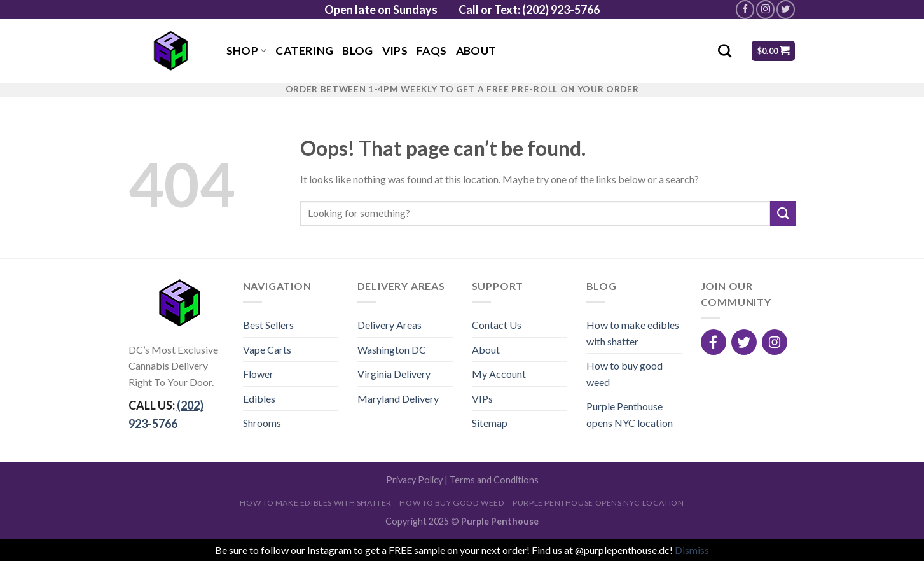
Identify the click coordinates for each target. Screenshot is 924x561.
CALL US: (166, 414)
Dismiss (692, 550)
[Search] (725, 51)
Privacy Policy (414, 480)
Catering (304, 51)
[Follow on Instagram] (765, 9)
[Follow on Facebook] (745, 9)
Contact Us (497, 325)
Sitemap (490, 423)
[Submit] (783, 213)
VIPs (395, 51)
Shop (247, 51)
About (476, 51)
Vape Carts (267, 350)
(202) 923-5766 (561, 10)
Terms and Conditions (494, 480)
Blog (357, 51)
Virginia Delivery (394, 374)
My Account (499, 374)
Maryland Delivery (398, 398)
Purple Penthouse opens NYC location (630, 414)
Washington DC (392, 350)
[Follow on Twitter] (786, 9)
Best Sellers (268, 325)
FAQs (431, 51)
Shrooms (262, 423)
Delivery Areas (390, 325)
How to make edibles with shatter (633, 333)
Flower (258, 374)
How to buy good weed (624, 374)
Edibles (259, 398)
